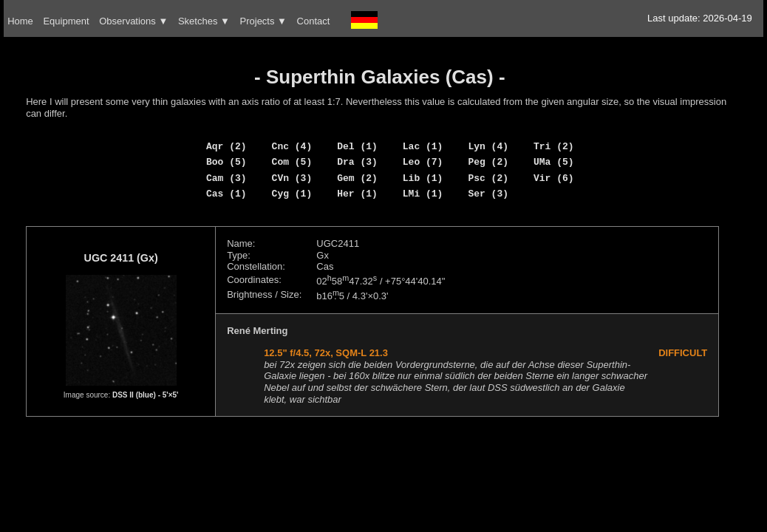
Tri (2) (554, 146)
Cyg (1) (292, 194)
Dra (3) (357, 162)
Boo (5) (226, 162)
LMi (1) (423, 194)
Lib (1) (423, 178)
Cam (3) (226, 178)
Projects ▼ (263, 21)
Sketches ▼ (204, 21)
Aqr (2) (226, 146)
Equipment (66, 21)
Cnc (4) (292, 146)
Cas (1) (226, 194)
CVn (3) (292, 178)
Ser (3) (488, 194)
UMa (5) (554, 162)
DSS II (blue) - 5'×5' (146, 395)
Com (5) (292, 162)
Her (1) (357, 194)
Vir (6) (554, 178)
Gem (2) (357, 178)
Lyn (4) (488, 146)
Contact (314, 21)
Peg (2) (488, 162)
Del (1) (357, 146)
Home (20, 21)
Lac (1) (423, 146)
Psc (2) (488, 178)
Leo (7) (423, 162)
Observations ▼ (133, 21)
